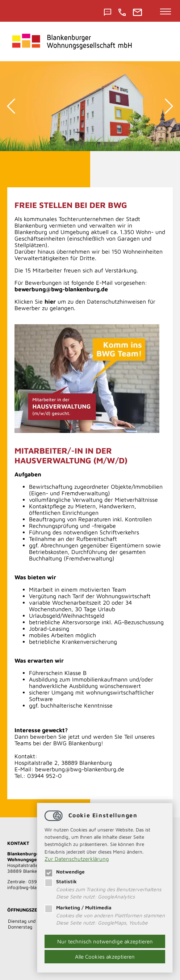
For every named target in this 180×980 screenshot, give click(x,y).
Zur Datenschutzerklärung (77, 859)
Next (166, 106)
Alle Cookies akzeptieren (105, 957)
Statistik (61, 881)
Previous (14, 106)
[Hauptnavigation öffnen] (166, 12)
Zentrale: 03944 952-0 (32, 881)
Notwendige (65, 872)
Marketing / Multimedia (78, 908)
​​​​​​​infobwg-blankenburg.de (35, 887)
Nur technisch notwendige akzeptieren (105, 941)
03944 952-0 (44, 776)
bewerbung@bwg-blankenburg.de (80, 769)
